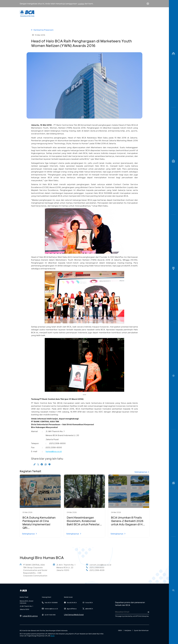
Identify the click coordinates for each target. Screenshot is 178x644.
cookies (81, 4)
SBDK (120, 630)
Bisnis (83, 13)
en (147, 13)
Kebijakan (128, 630)
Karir (114, 13)
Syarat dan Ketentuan (141, 630)
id (143, 13)
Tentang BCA (99, 13)
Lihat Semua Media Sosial (74, 615)
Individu (70, 13)
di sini (53, 636)
